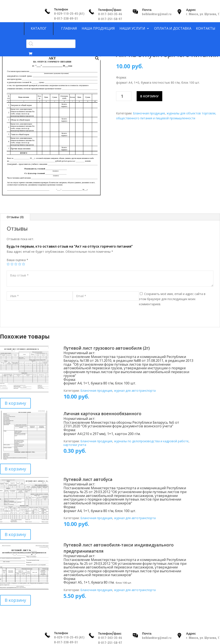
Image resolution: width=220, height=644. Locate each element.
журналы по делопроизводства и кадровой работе (151, 441)
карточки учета (75, 445)
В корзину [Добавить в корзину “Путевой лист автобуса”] (15, 534)
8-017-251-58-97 (110, 19)
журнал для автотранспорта (135, 391)
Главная (69, 29)
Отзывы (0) (15, 217)
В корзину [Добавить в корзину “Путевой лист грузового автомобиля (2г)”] (15, 403)
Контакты (206, 29)
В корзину (149, 96)
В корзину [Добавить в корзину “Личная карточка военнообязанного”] (15, 469)
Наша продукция (98, 29)
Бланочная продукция (149, 113)
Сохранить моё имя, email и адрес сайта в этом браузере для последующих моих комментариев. (172, 299)
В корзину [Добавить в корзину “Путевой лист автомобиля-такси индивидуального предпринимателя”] (15, 600)
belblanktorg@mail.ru (157, 14)
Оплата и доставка (173, 29)
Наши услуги (132, 29)
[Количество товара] (124, 96)
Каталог (39, 29)
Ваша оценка (17, 260)
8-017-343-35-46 (110, 14)
